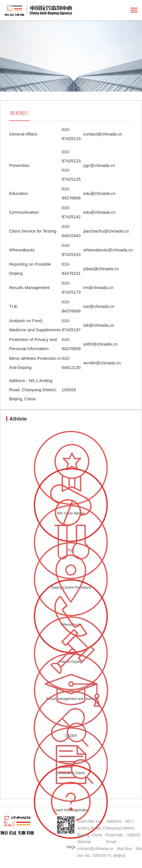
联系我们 (19, 113)
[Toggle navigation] (134, 11)
